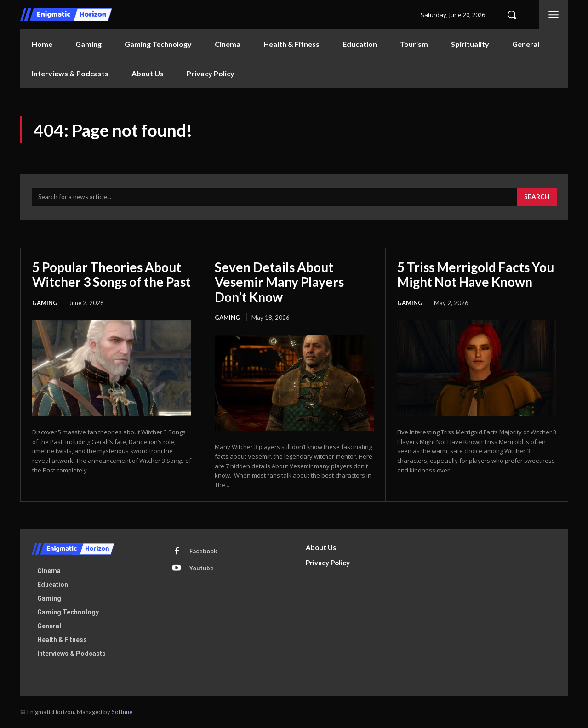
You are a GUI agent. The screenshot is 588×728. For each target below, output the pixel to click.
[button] (512, 15)
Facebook (204, 552)
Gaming (45, 303)
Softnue (122, 712)
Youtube (202, 569)
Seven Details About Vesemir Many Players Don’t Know (279, 282)
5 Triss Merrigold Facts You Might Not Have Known (476, 275)
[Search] (537, 198)
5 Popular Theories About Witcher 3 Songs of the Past (111, 275)
